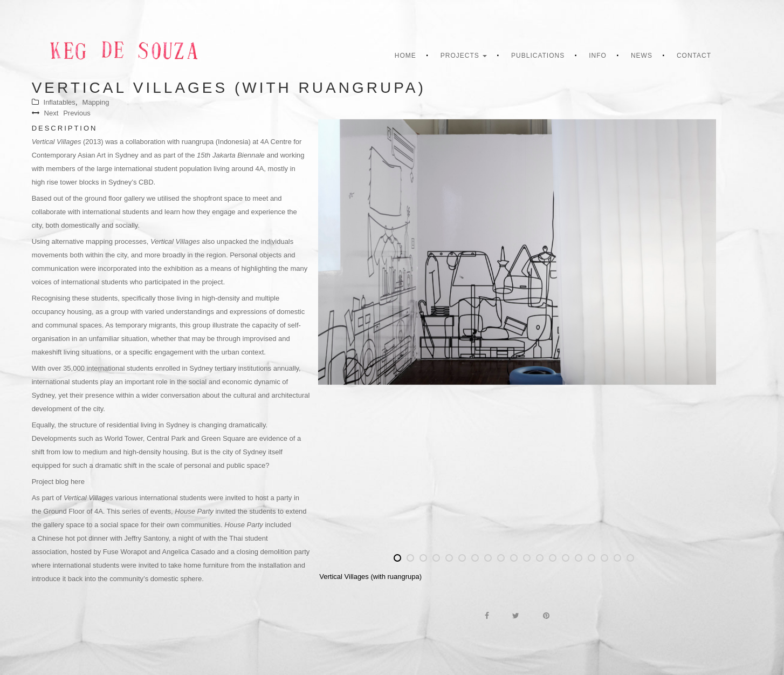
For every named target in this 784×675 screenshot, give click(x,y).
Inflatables (60, 102)
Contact (694, 56)
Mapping (96, 102)
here (78, 482)
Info (598, 56)
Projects (464, 56)
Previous (77, 113)
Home (405, 56)
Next (51, 113)
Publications (538, 56)
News (642, 56)
